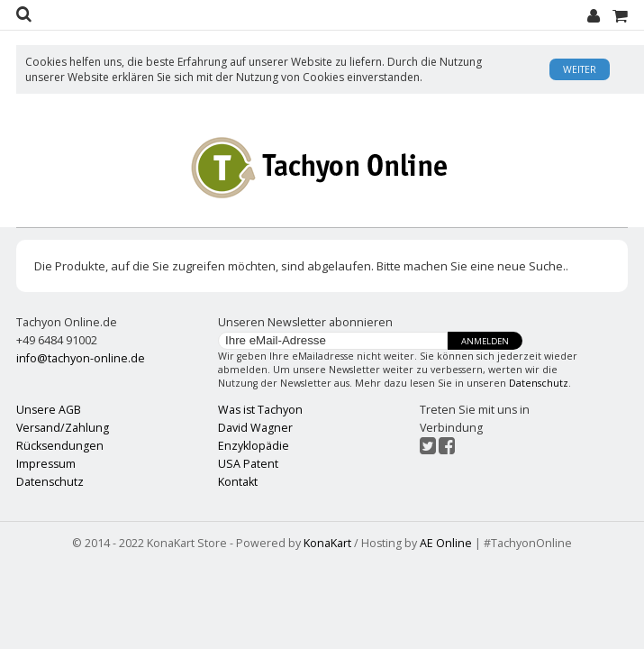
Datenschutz (539, 383)
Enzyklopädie (254, 446)
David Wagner (255, 428)
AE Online (446, 543)
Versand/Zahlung (63, 428)
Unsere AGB (49, 410)
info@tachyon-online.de (81, 358)
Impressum (46, 464)
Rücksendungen (60, 446)
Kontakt (238, 482)
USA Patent (248, 464)
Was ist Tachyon (260, 410)
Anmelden (485, 341)
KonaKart (327, 543)
